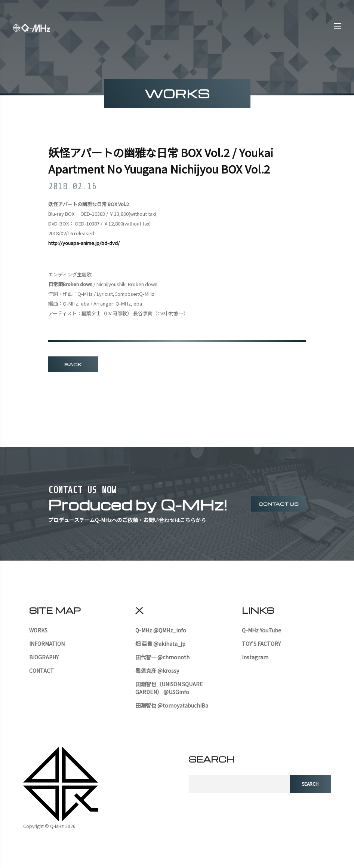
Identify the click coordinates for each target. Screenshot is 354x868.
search (310, 784)
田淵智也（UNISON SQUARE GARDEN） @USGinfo (169, 688)
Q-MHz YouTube (261, 630)
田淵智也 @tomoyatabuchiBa (172, 705)
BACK (73, 365)
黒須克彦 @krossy (157, 671)
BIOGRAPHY (44, 657)
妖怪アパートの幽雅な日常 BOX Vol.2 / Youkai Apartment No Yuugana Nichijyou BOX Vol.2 (164, 161)
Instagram (255, 657)
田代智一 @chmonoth (162, 657)
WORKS (38, 630)
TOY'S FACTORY (261, 644)
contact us (279, 504)
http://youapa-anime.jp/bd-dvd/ (84, 243)
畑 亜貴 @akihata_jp (160, 644)
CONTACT (41, 671)
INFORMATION (47, 644)
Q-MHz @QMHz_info (161, 630)
